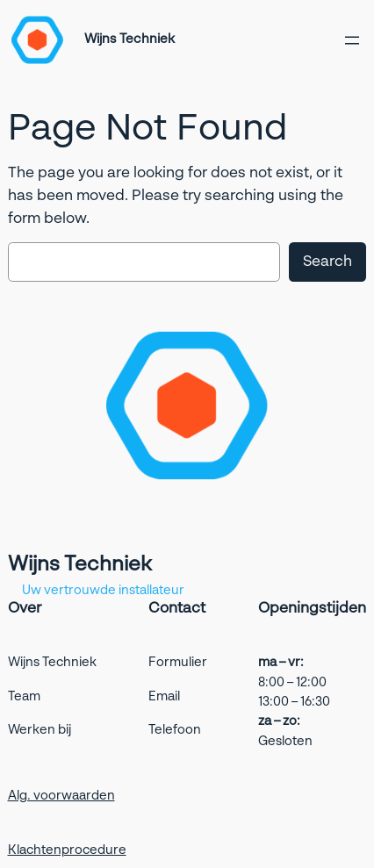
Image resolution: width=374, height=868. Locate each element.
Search (327, 262)
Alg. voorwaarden (61, 796)
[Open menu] (352, 40)
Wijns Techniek (129, 39)
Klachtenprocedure (67, 850)
